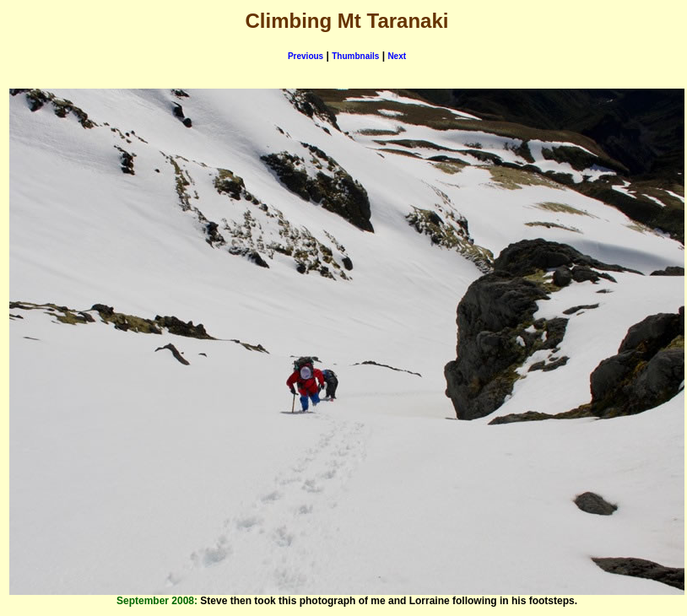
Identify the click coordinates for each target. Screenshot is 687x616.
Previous (306, 56)
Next (397, 56)
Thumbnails (355, 56)
